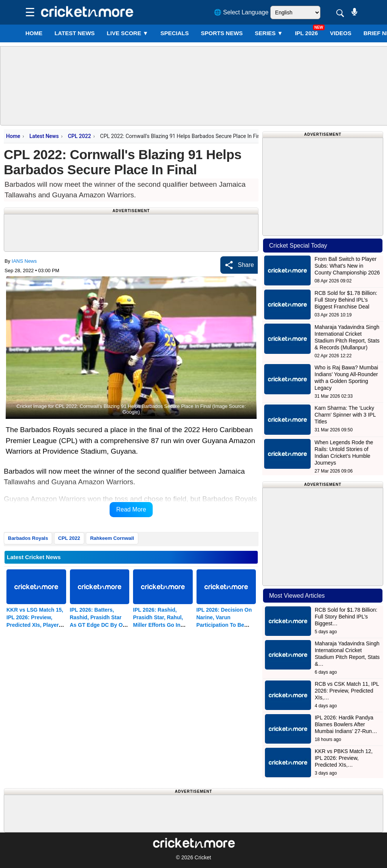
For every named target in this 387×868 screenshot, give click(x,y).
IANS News (24, 261)
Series (269, 33)
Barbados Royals (28, 538)
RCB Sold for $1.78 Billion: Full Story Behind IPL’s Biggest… (346, 617)
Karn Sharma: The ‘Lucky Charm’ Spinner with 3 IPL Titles (345, 415)
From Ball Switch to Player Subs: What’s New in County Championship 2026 (347, 266)
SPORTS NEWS (222, 33)
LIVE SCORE (128, 33)
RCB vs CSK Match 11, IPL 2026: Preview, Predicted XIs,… (347, 691)
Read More (131, 509)
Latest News (44, 136)
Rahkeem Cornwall (112, 538)
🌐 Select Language (241, 12)
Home (34, 33)
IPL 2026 (306, 33)
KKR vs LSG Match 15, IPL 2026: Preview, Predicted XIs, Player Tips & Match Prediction (35, 625)
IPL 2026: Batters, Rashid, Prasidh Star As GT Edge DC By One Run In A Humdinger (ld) (99, 625)
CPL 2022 (80, 136)
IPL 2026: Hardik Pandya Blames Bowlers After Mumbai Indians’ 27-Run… (346, 724)
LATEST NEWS (74, 33)
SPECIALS (174, 33)
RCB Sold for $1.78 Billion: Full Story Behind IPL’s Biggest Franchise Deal (346, 300)
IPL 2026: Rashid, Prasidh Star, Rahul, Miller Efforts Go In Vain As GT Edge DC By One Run (163, 625)
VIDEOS (341, 33)
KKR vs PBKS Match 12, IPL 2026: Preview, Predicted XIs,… (344, 758)
